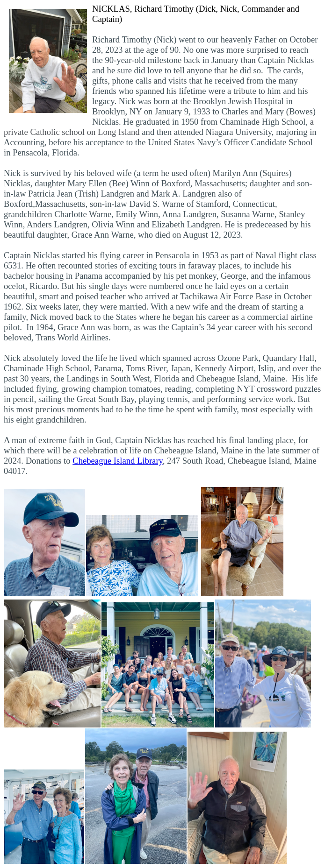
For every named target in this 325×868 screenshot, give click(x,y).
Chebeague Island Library (118, 461)
